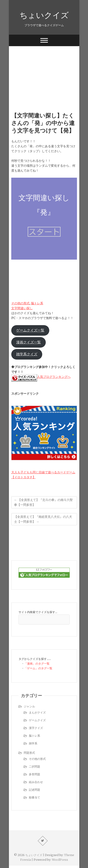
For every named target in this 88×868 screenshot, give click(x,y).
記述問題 (34, 790)
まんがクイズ (37, 712)
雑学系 (33, 743)
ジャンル (29, 706)
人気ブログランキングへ (54, 377)
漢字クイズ (36, 728)
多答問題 (34, 774)
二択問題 (34, 767)
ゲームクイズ (37, 720)
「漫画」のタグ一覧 (37, 664)
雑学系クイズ (27, 354)
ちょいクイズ (44, 15)
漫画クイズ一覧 (29, 342)
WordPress (60, 860)
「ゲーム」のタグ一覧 (38, 668)
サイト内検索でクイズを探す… (38, 612)
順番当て (34, 797)
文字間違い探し (22, 308)
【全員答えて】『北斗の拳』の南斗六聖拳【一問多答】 (43, 502)
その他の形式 (20, 303)
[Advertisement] (44, 72)
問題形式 (29, 753)
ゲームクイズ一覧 (30, 330)
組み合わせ (36, 782)
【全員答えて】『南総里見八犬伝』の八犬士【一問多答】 (43, 519)
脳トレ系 (37, 303)
